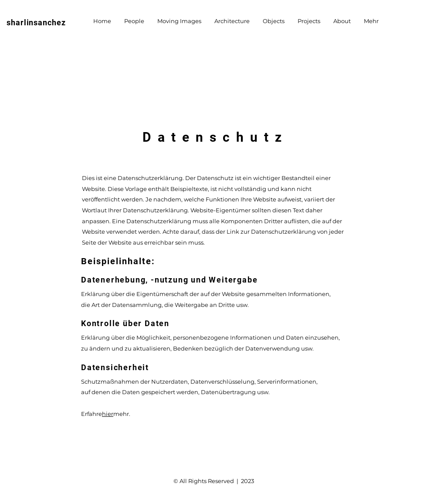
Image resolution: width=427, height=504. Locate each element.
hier (108, 414)
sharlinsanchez (36, 22)
